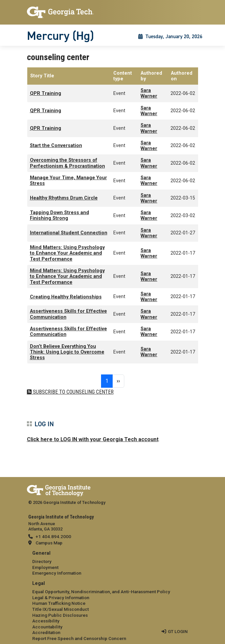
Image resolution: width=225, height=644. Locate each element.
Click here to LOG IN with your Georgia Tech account (93, 439)
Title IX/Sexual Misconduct (60, 609)
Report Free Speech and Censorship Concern (79, 638)
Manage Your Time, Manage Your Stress (68, 181)
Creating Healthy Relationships (66, 297)
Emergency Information (57, 573)
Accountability (47, 627)
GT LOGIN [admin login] (178, 631)
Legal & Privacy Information (61, 598)
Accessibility (46, 621)
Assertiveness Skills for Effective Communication (68, 314)
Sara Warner (149, 93)
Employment (45, 567)
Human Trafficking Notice (59, 603)
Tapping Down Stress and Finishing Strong (59, 215)
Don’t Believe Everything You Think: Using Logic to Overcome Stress (67, 352)
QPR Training (46, 93)
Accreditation (46, 632)
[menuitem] (113, 563)
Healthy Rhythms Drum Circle (64, 198)
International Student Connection (69, 233)
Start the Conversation (56, 146)
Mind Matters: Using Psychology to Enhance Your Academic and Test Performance (67, 253)
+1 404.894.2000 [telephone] (53, 536)
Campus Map (49, 543)
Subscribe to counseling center (73, 392)
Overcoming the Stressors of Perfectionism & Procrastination (67, 163)
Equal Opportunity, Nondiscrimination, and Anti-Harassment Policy (101, 592)
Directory (42, 561)
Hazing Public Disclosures (60, 615)
